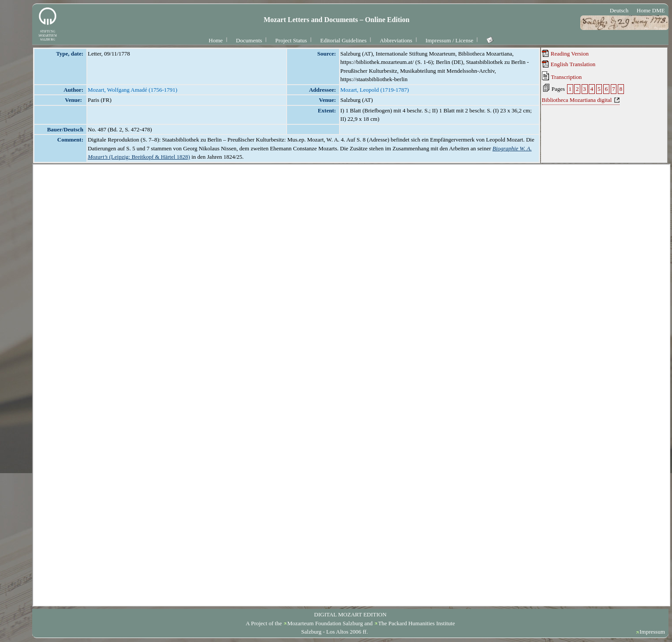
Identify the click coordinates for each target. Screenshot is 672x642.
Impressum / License (449, 40)
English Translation (569, 64)
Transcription (562, 76)
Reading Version (565, 53)
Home (216, 40)
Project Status (291, 40)
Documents (249, 40)
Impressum (652, 632)
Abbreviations (396, 40)
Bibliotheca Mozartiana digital (577, 100)
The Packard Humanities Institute (416, 623)
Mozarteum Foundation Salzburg (325, 623)
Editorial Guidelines (343, 40)
